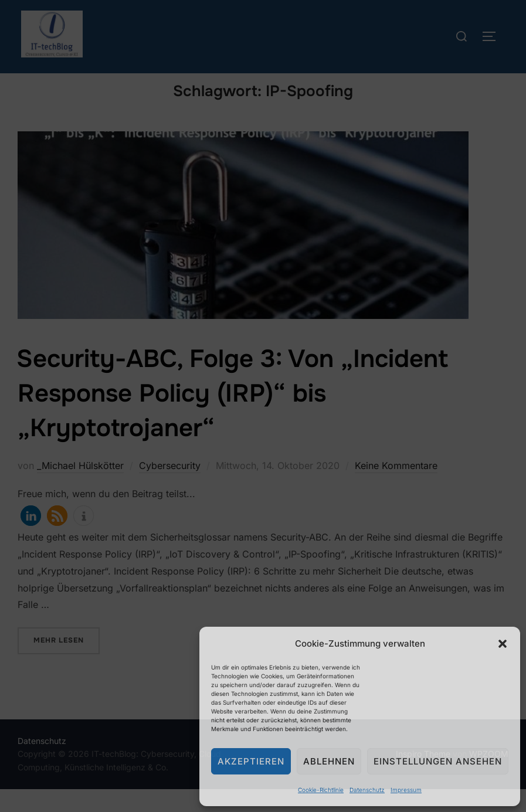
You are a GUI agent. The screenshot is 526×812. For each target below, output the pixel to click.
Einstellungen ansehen (438, 761)
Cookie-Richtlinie (321, 790)
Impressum (406, 790)
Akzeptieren (251, 761)
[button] (503, 644)
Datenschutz (367, 790)
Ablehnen (329, 761)
